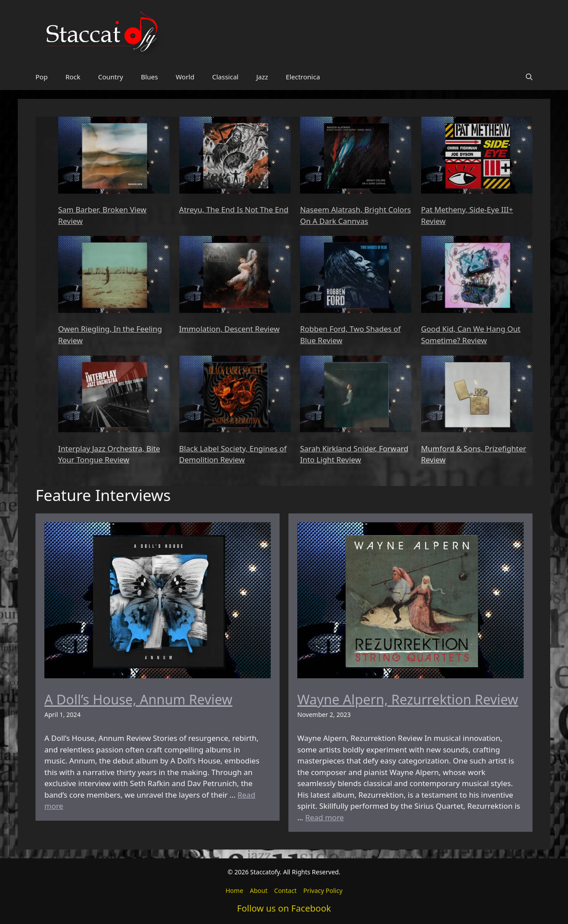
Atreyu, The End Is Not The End (234, 209)
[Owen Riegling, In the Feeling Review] (114, 276)
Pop (41, 77)
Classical (225, 77)
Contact (286, 891)
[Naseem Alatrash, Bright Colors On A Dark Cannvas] (356, 157)
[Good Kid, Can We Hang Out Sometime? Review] (477, 276)
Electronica (303, 77)
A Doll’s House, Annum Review (138, 699)
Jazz (262, 77)
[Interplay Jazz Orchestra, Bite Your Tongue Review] (114, 395)
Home (234, 891)
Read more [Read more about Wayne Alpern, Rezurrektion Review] (325, 817)
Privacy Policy (323, 891)
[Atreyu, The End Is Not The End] (235, 157)
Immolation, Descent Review (229, 329)
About (259, 891)
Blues (149, 77)
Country (110, 77)
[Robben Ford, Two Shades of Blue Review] (356, 276)
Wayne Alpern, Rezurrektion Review (408, 699)
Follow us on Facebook (284, 908)
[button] (529, 77)
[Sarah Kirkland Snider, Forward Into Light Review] (356, 395)
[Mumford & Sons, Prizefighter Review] (477, 395)
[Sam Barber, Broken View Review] (114, 157)
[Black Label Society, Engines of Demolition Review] (235, 395)
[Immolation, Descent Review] (235, 276)
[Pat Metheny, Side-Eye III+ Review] (477, 157)
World (185, 77)
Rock (73, 77)
